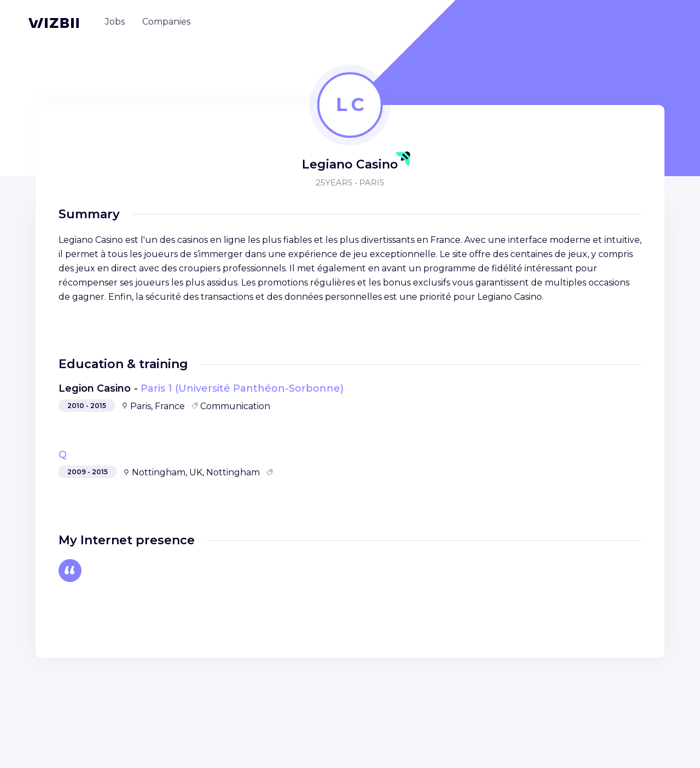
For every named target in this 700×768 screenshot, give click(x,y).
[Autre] (70, 570)
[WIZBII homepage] (54, 23)
